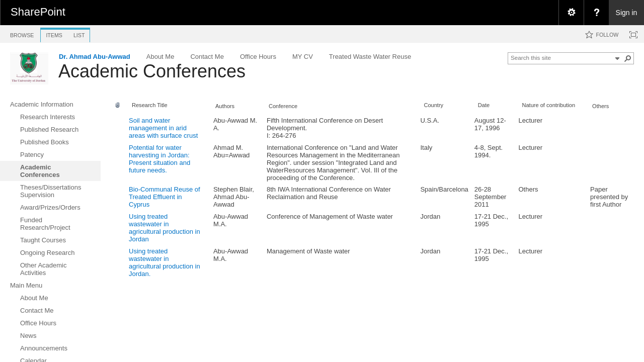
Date (484, 105)
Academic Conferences (152, 71)
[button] (628, 58)
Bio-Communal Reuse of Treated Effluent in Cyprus (165, 197)
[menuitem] (571, 13)
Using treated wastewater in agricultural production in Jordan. (165, 262)
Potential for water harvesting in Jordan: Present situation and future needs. (159, 159)
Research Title (150, 105)
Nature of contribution (548, 105)
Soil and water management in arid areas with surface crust (163, 128)
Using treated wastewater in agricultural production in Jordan (165, 228)
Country (433, 105)
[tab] (22, 33)
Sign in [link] (627, 13)
